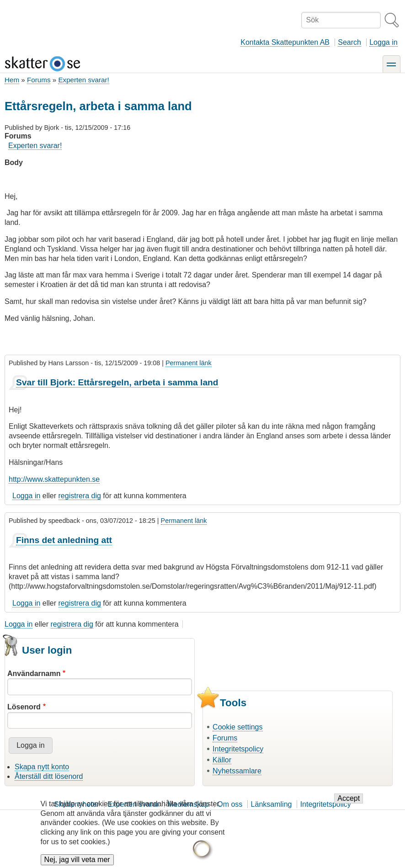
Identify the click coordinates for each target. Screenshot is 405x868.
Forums (39, 80)
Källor (222, 760)
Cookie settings (237, 727)
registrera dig (80, 496)
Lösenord (24, 707)
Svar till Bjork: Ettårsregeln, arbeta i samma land (117, 382)
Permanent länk (189, 363)
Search (349, 42)
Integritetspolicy (238, 749)
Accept (349, 803)
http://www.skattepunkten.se (54, 479)
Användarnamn (34, 674)
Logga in (383, 42)
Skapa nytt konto (42, 767)
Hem (12, 80)
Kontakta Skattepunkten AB (285, 42)
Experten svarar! (83, 80)
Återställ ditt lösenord (49, 776)
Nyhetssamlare (237, 771)
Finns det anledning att (64, 540)
